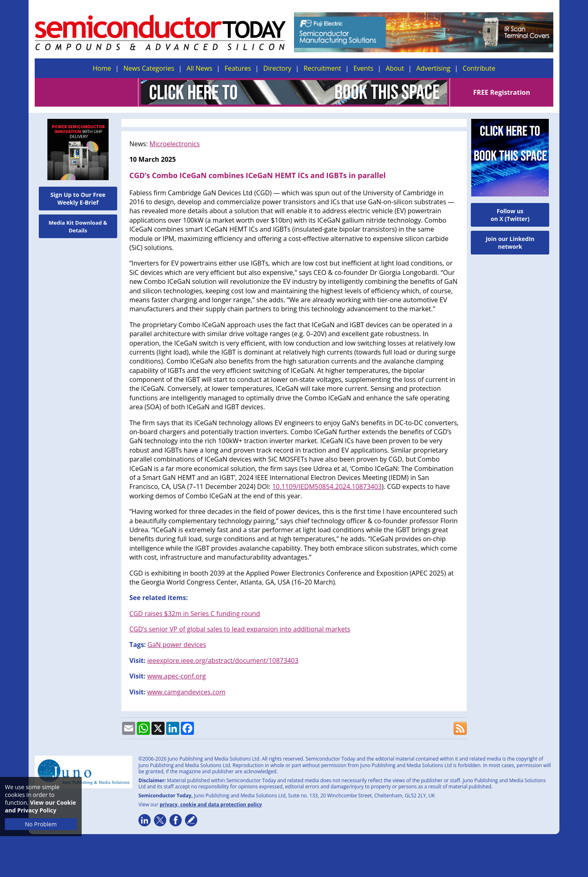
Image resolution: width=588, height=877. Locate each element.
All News (199, 68)
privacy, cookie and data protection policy (211, 804)
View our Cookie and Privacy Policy (40, 806)
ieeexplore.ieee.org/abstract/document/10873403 (223, 661)
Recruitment (323, 68)
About (395, 68)
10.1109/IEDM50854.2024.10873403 (327, 486)
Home (102, 68)
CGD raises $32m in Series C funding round (195, 614)
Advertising (433, 68)
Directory (277, 68)
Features (238, 68)
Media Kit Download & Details (78, 227)
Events (363, 68)
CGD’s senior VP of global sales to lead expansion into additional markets (240, 629)
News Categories (149, 68)
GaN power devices (177, 645)
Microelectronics (175, 144)
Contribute (479, 68)
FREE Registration (502, 92)
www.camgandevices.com (186, 692)
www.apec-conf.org (176, 676)
